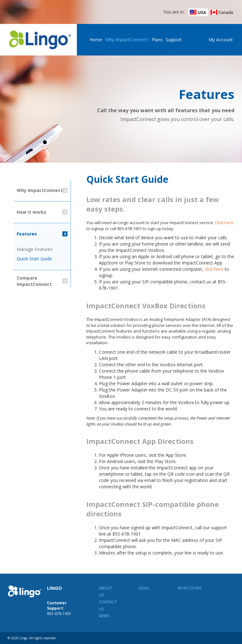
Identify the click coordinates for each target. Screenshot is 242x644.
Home (96, 40)
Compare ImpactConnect (34, 281)
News (104, 616)
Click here (224, 223)
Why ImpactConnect (40, 190)
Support (174, 40)
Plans (157, 40)
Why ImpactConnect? (127, 40)
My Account (221, 40)
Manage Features (35, 249)
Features (27, 234)
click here (214, 269)
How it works (32, 212)
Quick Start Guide (34, 259)
